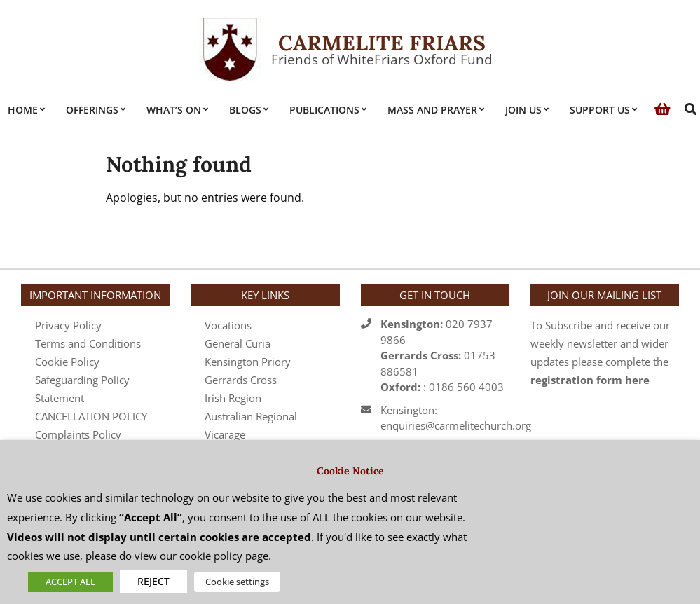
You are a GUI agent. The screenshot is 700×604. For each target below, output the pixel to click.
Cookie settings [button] (237, 582)
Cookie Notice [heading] (350, 471)
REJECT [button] (153, 581)
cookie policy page (224, 556)
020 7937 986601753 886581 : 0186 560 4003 (442, 355)
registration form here (590, 380)
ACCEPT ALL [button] (70, 582)
